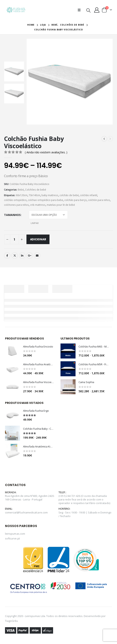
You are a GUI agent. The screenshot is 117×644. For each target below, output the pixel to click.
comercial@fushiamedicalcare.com (26, 514)
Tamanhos (12, 215)
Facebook (7, 256)
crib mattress (38, 205)
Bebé (21, 190)
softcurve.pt (12, 540)
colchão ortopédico (15, 200)
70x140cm (34, 195)
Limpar (35, 223)
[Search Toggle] (88, 10)
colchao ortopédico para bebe (45, 200)
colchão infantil (89, 195)
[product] (13, 351)
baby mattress (50, 195)
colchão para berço (76, 200)
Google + (30, 256)
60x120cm (22, 195)
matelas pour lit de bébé (61, 205)
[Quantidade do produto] (14, 239)
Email (37, 256)
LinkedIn (22, 256)
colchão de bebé (69, 195)
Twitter (15, 256)
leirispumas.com (15, 536)
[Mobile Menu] (80, 10)
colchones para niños (16, 205)
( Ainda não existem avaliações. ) (46, 152)
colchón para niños (99, 200)
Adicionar (38, 239)
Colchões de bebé (36, 190)
